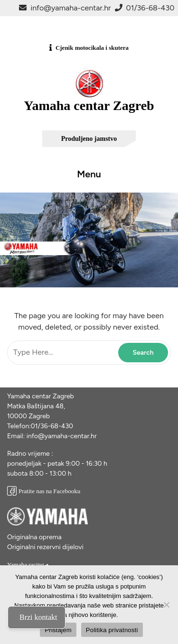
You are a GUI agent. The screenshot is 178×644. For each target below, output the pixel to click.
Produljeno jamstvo (89, 139)
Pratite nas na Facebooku (44, 491)
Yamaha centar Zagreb (89, 106)
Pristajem (58, 630)
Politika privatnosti (112, 630)
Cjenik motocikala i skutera (92, 48)
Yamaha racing (28, 565)
